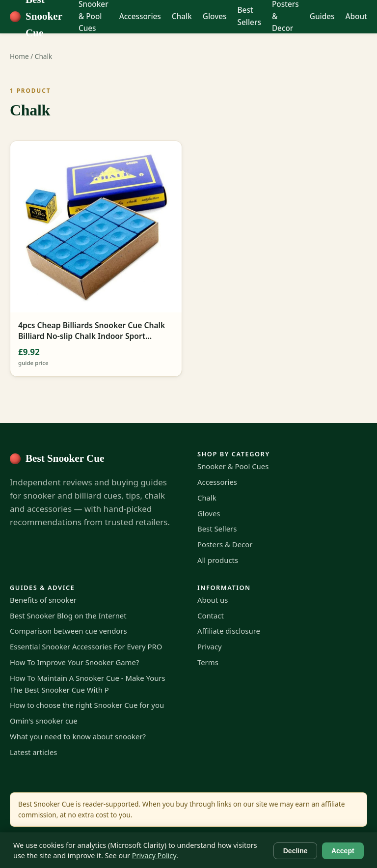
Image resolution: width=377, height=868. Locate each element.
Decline (296, 851)
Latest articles (33, 752)
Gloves (215, 16)
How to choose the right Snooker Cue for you (87, 705)
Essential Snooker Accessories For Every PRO (86, 646)
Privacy (210, 646)
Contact (211, 616)
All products (218, 560)
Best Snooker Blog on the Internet (68, 616)
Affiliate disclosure (229, 631)
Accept (343, 851)
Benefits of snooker (43, 600)
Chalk (182, 16)
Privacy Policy (154, 855)
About (356, 16)
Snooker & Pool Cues (233, 466)
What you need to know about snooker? (78, 736)
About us (213, 600)
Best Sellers (249, 16)
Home (19, 56)
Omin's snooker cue (44, 721)
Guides (322, 16)
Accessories (140, 16)
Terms (208, 662)
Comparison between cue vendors (68, 631)
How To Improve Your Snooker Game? (74, 662)
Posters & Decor (225, 544)
